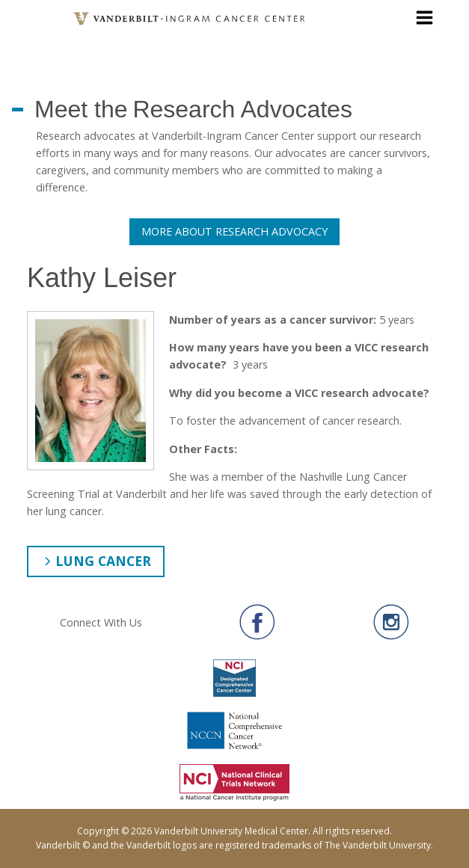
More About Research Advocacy (235, 231)
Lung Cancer (103, 561)
